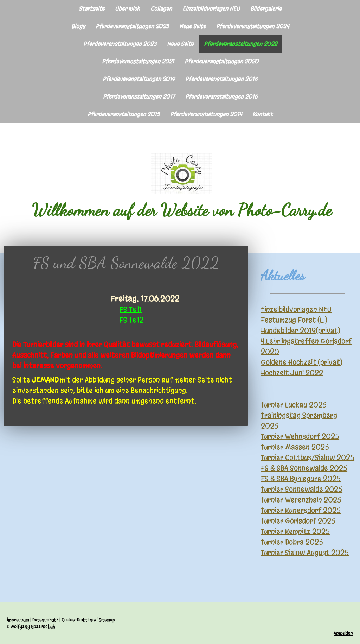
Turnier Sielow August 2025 (305, 553)
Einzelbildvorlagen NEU (211, 9)
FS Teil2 (131, 320)
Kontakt (262, 114)
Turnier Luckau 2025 (294, 405)
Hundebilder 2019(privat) (301, 331)
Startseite (92, 9)
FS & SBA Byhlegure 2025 (301, 479)
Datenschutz (45, 620)
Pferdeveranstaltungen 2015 (124, 114)
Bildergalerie (266, 9)
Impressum (18, 620)
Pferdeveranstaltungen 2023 (120, 44)
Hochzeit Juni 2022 (292, 373)
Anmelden (343, 633)
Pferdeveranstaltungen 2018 (221, 79)
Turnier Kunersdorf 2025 (301, 510)
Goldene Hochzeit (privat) (302, 362)
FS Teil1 (131, 310)
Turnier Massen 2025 (295, 447)
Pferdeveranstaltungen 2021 (138, 61)
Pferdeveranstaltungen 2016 (221, 97)
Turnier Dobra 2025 (292, 542)
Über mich (127, 9)
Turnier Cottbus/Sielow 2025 (308, 458)
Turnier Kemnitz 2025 (295, 532)
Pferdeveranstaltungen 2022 (240, 44)
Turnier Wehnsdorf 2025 (300, 437)
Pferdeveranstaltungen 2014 (206, 114)
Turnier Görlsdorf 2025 (298, 521)
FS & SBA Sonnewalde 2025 (304, 468)
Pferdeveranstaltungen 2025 (132, 26)
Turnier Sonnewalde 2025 (302, 489)
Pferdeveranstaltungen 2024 (253, 26)
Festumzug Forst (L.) (294, 320)
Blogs (78, 26)
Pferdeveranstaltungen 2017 (139, 97)
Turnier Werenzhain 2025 (301, 500)
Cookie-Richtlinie (79, 620)
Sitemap (107, 620)
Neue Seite (192, 26)
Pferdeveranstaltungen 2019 (139, 79)
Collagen (161, 9)
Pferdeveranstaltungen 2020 (221, 61)
